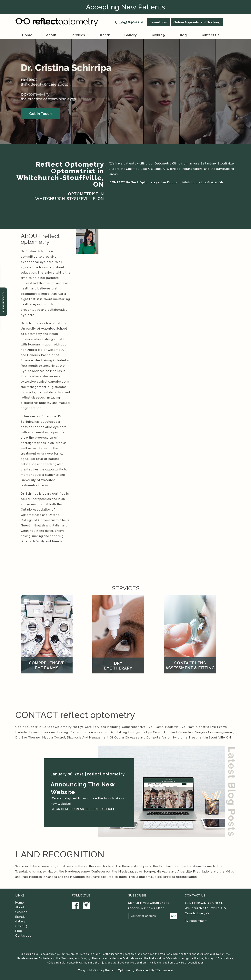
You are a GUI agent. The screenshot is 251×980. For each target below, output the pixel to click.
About (20, 907)
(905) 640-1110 (131, 22)
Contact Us (23, 936)
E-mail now (158, 22)
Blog (183, 35)
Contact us (210, 35)
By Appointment (196, 921)
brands (105, 35)
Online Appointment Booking (197, 22)
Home (27, 35)
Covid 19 (158, 35)
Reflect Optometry (120, 970)
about (51, 35)
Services (78, 35)
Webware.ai (164, 970)
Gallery (131, 35)
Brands (20, 917)
